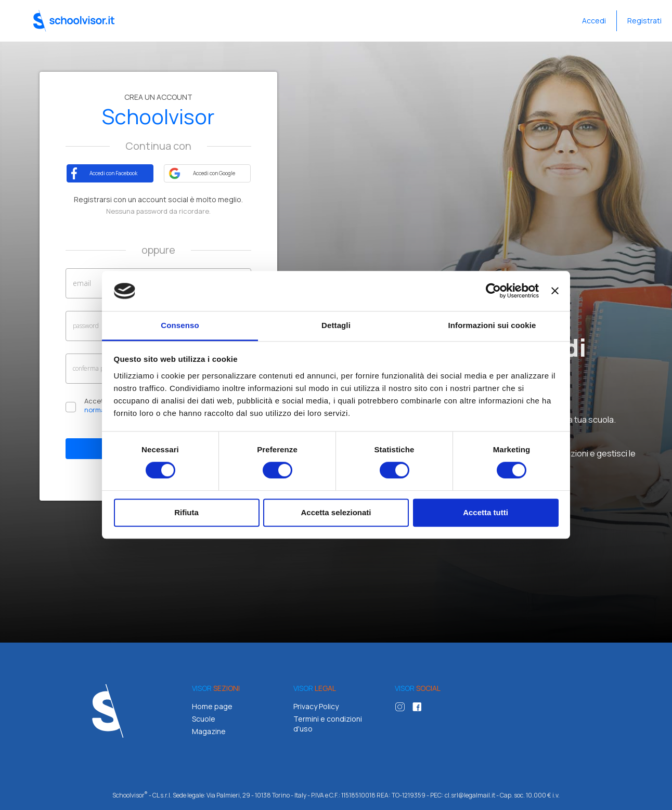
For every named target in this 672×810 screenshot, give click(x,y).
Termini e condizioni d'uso (328, 724)
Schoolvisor (74, 21)
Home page (212, 706)
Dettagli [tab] (336, 325)
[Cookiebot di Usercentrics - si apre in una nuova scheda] (493, 291)
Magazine (209, 731)
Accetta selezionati (336, 512)
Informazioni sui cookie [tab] (492, 325)
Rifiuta (186, 512)
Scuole (204, 719)
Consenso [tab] (180, 325)
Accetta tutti (486, 512)
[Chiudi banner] (555, 291)
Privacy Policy (316, 706)
